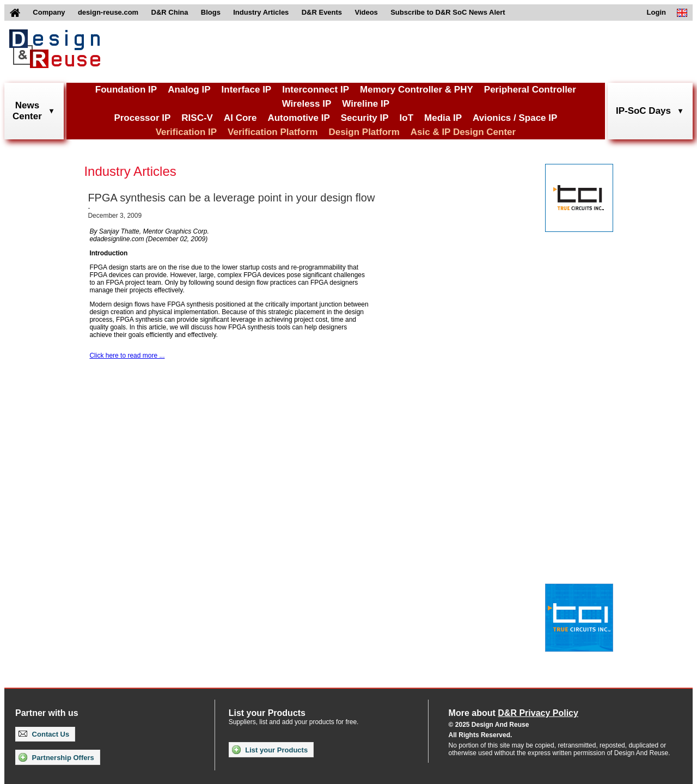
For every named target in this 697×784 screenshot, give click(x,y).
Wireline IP (366, 104)
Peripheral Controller (530, 90)
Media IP (443, 118)
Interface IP (247, 90)
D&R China (170, 12)
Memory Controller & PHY (417, 90)
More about (513, 713)
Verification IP (186, 132)
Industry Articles (261, 12)
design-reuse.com (108, 12)
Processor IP (142, 118)
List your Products (270, 750)
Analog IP (189, 90)
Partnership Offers (56, 757)
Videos (366, 12)
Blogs (211, 12)
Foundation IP (126, 90)
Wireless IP (307, 104)
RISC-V (197, 118)
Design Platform (364, 132)
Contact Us (44, 734)
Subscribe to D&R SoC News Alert (448, 12)
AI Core (240, 118)
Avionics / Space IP (515, 118)
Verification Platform (273, 132)
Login (656, 12)
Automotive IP (298, 118)
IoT (407, 118)
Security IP (365, 118)
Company (49, 12)
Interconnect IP (316, 90)
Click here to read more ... (127, 356)
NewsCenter (27, 111)
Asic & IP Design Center (463, 132)
